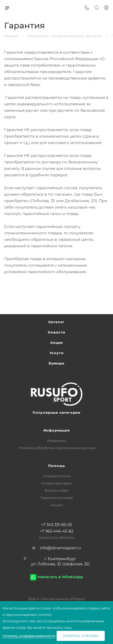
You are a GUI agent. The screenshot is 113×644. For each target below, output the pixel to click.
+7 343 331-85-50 (56, 525)
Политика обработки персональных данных (57, 448)
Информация (57, 430)
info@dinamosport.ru (60, 548)
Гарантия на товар (57, 498)
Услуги (57, 353)
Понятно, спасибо (81, 636)
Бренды (56, 363)
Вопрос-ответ (57, 490)
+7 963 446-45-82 (57, 531)
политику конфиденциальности (29, 636)
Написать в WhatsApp (60, 577)
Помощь (57, 466)
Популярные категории (56, 412)
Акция (57, 505)
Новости (56, 332)
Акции (56, 343)
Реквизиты (57, 441)
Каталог (57, 322)
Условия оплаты (57, 476)
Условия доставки (56, 483)
